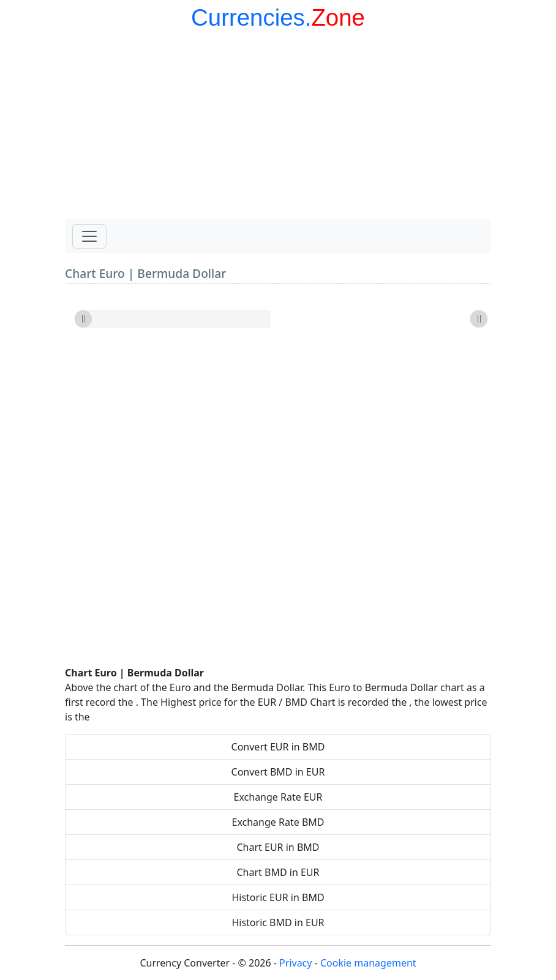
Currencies (248, 17)
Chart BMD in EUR (278, 872)
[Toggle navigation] (89, 236)
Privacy (295, 963)
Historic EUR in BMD (278, 897)
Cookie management (368, 963)
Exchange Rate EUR (278, 797)
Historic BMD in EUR (278, 922)
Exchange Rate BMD (278, 822)
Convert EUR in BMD (278, 747)
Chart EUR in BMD (278, 847)
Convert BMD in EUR (278, 772)
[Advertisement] (278, 127)
